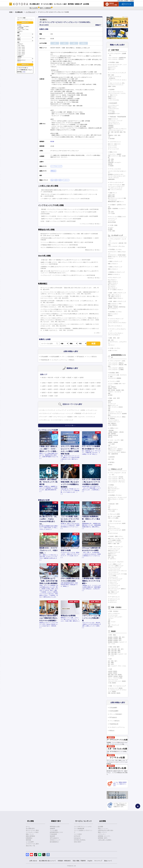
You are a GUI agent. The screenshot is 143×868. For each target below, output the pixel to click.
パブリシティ (102, 834)
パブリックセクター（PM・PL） (116, 479)
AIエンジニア (111, 492)
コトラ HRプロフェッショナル (83, 827)
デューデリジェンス (60, 417)
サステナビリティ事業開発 (115, 378)
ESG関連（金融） (115, 62)
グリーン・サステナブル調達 (115, 678)
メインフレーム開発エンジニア (116, 566)
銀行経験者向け (54, 842)
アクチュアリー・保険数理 (115, 154)
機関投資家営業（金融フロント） (116, 202)
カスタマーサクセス (113, 533)
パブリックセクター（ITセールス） (117, 482)
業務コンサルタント (113, 269)
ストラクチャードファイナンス (116, 85)
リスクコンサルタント (113, 321)
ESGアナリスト (112, 68)
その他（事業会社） (113, 425)
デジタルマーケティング (114, 552)
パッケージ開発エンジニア (115, 564)
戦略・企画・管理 (114, 398)
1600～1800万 (21, 52)
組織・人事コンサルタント (115, 295)
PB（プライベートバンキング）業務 (117, 198)
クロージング (69, 420)
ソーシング (70, 413)
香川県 (50, 393)
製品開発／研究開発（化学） (115, 640)
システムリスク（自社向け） (115, 451)
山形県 (74, 383)
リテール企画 (111, 213)
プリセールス (111, 527)
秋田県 (68, 383)
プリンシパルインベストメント (116, 92)
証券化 (83, 410)
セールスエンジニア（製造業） (116, 688)
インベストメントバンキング (118, 73)
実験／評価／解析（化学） (115, 652)
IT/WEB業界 (53, 834)
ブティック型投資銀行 (68, 357)
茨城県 (86, 383)
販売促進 (110, 627)
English (132, 1)
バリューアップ (62, 410)
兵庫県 (99, 386)
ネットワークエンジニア (114, 585)
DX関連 (111, 485)
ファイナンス (91, 417)
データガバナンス (112, 601)
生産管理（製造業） (113, 671)
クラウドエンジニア (113, 577)
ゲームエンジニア (112, 590)
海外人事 (110, 437)
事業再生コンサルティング (117, 272)
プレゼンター (111, 110)
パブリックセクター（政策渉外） (116, 368)
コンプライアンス (112, 447)
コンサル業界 (54, 830)
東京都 (52, 141)
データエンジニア (112, 582)
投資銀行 (70, 417)
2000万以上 (20, 55)
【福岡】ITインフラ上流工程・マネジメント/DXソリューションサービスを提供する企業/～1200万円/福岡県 (69, 216)
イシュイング (111, 221)
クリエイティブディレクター (115, 617)
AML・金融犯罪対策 (113, 454)
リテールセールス (112, 200)
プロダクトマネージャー (114, 422)
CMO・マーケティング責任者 (115, 407)
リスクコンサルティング (116, 319)
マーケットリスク (112, 147)
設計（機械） (111, 663)
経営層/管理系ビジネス (56, 832)
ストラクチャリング (46, 413)
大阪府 (76, 378)
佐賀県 (68, 393)
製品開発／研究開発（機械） (115, 639)
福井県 (74, 386)
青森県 (50, 383)
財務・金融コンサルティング (118, 301)
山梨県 (44, 386)
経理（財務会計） (112, 387)
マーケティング (112, 404)
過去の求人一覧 (30, 846)
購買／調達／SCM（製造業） (115, 675)
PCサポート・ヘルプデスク (115, 542)
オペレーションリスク (113, 149)
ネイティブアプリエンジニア (115, 579)
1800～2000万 (21, 54)
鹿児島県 (44, 396)
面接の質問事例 (30, 836)
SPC (76, 417)
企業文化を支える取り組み (106, 830)
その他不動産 (111, 139)
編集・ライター (112, 622)
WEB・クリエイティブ (116, 547)
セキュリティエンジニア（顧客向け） (117, 589)
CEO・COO (111, 459)
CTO (109, 506)
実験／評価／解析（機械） (115, 651)
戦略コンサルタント (113, 264)
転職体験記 (29, 838)
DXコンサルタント (113, 288)
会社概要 (101, 827)
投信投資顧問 (113, 103)
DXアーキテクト (112, 490)
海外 (57, 396)
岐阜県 (80, 386)
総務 (109, 410)
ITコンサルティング (115, 278)
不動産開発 (111, 127)
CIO (109, 508)
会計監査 (110, 395)
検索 (93, 344)
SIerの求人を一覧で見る (93, 278)
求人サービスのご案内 (32, 830)
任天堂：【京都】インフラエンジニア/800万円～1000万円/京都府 (58, 221)
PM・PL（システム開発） (114, 516)
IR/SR (109, 402)
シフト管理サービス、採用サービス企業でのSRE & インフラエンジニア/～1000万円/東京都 (65, 199)
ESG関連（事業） (115, 373)
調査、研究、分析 (114, 338)
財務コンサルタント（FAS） (115, 304)
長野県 (56, 386)
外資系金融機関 (55, 357)
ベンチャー (66, 180)
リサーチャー (111, 345)
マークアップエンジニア (114, 549)
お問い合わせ (33, 861)
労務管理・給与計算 (113, 435)
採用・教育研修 (112, 434)
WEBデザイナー (112, 554)
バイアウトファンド (74, 410)
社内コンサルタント (113, 509)
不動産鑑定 (111, 126)
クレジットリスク (112, 146)
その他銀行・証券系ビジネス (118, 205)
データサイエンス (114, 597)
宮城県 (62, 383)
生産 (111, 669)
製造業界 (52, 836)
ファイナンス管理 (114, 381)
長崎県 (74, 393)
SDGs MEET (78, 842)
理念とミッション (103, 828)
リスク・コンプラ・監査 (116, 440)
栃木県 (93, 383)
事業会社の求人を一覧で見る (92, 250)
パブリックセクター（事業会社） (116, 363)
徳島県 (44, 393)
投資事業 (112, 90)
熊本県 (80, 393)
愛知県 (69, 378)
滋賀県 (50, 389)
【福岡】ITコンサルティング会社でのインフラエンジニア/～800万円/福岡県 (61, 219)
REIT (51, 417)
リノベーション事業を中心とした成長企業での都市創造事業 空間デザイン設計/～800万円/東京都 (67, 242)
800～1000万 (21, 45)
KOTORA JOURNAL (80, 840)
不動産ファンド (112, 98)
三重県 (93, 386)
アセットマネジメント (113, 122)
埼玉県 (57, 378)
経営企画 (110, 400)
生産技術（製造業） (113, 673)
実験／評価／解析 (114, 647)
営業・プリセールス (115, 521)
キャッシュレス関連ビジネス (118, 217)
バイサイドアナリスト (113, 109)
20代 (19, 30)
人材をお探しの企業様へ (123, 1)
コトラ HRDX (78, 834)
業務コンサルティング (116, 267)
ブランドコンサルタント (114, 335)
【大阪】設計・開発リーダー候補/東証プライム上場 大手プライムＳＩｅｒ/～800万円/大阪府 (65, 260)
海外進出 (112, 462)
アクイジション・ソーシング (115, 121)
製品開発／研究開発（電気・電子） (117, 637)
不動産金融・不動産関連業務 (118, 117)
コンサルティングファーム (59, 360)
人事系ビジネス (114, 428)
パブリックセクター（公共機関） (116, 370)
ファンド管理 (111, 112)
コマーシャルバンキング (116, 182)
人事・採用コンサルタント (115, 297)
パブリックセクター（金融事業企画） (117, 58)
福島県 (80, 383)
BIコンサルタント (112, 285)
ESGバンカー (111, 70)
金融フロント (113, 193)
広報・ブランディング (113, 625)
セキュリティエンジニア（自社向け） (117, 452)
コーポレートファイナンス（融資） (117, 185)
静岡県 (86, 386)
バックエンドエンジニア (114, 569)
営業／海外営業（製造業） (115, 693)
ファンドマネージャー (113, 105)
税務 (109, 393)
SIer (52, 180)
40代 (27, 30)
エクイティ (82, 417)
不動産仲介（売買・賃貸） (115, 135)
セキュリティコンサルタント (115, 326)
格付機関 (110, 229)
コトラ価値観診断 (79, 828)
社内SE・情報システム (116, 536)
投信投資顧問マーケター (114, 114)
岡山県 (82, 389)
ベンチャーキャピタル (113, 100)
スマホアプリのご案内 (32, 844)
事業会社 (53, 171)
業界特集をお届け (55, 827)
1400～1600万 (21, 51)
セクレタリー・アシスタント (115, 412)
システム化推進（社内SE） (115, 540)
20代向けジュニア (55, 840)
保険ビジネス (113, 152)
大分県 (86, 393)
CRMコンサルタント (113, 283)
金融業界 (52, 828)
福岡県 (82, 378)
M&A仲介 (110, 316)
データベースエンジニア (114, 581)
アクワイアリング (112, 219)
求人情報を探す (19, 12)
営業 (109, 620)
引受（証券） (111, 212)
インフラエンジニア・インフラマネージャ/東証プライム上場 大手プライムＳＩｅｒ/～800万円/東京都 (68, 275)
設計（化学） (111, 664)
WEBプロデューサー (113, 551)
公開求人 (20, 27)
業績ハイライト (102, 832)
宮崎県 (93, 393)
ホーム (28, 827)
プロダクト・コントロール (115, 392)
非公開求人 (26, 27)
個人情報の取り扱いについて (47, 861)
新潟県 (50, 386)
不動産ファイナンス (113, 119)
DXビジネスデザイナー (114, 489)
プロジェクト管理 (114, 514)
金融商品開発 (111, 179)
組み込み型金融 (112, 222)
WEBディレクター (112, 556)
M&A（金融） (111, 75)
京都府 (44, 389)
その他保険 (111, 166)
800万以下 (20, 44)
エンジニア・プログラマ (116, 562)
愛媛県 (56, 393)
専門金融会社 (80, 357)
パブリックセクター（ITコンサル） (117, 246)
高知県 (62, 393)
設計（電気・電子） (113, 661)
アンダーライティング (90, 413)
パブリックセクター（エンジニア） (117, 480)
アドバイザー (44, 417)
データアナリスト (112, 602)
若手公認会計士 (54, 838)
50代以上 (20, 31)
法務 (109, 446)
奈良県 (56, 389)
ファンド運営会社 (92, 357)
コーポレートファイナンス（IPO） (117, 83)
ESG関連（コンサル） (116, 249)
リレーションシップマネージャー (116, 186)
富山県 (62, 386)
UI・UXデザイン (112, 559)
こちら (24, 72)
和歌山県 (63, 389)
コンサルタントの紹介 (32, 832)
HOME (11, 12)
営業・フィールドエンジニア (118, 686)
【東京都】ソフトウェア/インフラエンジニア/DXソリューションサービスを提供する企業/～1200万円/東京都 (69, 209)
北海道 (44, 383)
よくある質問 (30, 842)
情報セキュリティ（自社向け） (116, 449)
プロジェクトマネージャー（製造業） (117, 681)
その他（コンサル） (115, 348)
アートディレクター (113, 615)
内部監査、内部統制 (113, 442)
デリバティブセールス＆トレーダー (117, 176)
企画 (109, 409)
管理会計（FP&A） (113, 389)
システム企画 (111, 511)
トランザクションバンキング (115, 188)
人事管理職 (111, 430)
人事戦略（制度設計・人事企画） (116, 432)
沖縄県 (51, 396)
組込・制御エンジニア (113, 592)
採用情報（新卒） (103, 838)
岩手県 (56, 383)
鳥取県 (69, 389)
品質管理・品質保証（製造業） (116, 676)
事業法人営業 (111, 197)
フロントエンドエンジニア (115, 567)
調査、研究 (111, 340)
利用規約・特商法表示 (64, 861)
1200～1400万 (21, 49)
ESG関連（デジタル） (116, 495)
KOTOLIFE (77, 836)
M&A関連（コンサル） (116, 312)
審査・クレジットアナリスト (115, 190)
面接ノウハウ (30, 834)
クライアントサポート (113, 420)
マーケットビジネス (115, 169)
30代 (23, 30)
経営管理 (112, 457)
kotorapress (77, 838)
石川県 (68, 386)
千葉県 (63, 378)
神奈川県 (50, 378)
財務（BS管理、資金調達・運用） (116, 390)
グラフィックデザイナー (114, 614)
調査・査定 (111, 161)
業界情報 (28, 840)
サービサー (111, 228)
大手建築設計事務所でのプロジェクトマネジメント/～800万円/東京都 (59, 245)
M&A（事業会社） (112, 423)
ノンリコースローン (58, 420)
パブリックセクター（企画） (118, 361)
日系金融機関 (44, 357)
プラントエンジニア (113, 680)
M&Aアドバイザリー (113, 314)
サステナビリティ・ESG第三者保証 (117, 255)
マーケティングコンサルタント (116, 333)
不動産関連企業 (45, 360)
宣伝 (109, 623)
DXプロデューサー (113, 487)
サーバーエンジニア (113, 587)
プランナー (111, 619)
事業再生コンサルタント (114, 274)
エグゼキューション (59, 413)
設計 (111, 659)
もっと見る (97, 333)
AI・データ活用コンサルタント (116, 290)
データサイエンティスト (114, 599)
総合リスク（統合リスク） (115, 144)
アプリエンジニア (112, 594)
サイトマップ (98, 861)
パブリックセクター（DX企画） (116, 477)
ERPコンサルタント (113, 281)
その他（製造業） (112, 683)
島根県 (76, 389)
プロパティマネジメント (114, 124)
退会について (108, 861)
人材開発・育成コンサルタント (116, 298)
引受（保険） (111, 159)
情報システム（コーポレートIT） (116, 539)
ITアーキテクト (112, 286)
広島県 (88, 389)
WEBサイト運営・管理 (114, 544)
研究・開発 (113, 635)
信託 (109, 207)
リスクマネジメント (115, 142)
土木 (109, 137)
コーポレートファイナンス (48, 410)
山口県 (94, 389)
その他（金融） (114, 225)
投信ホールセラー (112, 107)
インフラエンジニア (30, 12)
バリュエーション (92, 410)
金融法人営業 (111, 195)
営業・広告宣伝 (114, 611)
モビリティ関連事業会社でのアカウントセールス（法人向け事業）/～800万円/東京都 (63, 247)
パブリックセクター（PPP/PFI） (116, 59)
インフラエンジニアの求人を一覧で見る (90, 224)
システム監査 (111, 444)
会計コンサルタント (113, 305)
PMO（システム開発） (114, 518)
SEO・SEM (111, 557)
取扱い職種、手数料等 (79, 861)
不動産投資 (78, 413)
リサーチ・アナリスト (113, 178)
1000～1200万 (21, 47)
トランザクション (45, 420)
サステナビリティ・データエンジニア (117, 497)
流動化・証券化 (112, 86)
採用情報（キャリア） (104, 836)
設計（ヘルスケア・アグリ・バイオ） (117, 666)
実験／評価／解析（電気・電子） (116, 649)
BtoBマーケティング (113, 405)
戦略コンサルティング (116, 261)
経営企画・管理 (114, 504)
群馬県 (99, 383)
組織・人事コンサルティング (118, 293)
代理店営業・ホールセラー (115, 162)
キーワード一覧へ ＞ (70, 425)
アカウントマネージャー (114, 528)
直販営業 (110, 164)
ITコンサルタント (112, 280)
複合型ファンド (112, 97)
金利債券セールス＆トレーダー (116, 174)
